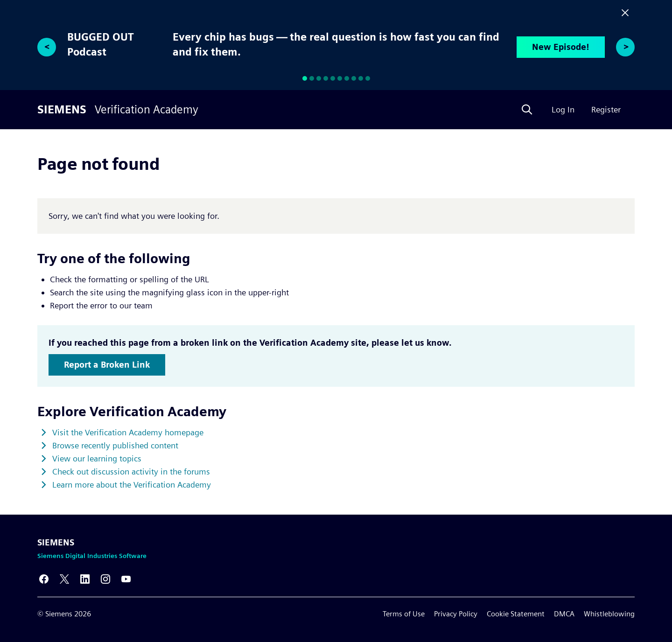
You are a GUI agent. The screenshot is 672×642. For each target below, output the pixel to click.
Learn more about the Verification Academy (132, 485)
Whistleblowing (609, 614)
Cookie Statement (516, 614)
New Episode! (561, 47)
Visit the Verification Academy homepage (128, 432)
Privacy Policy (456, 614)
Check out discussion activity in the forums (131, 471)
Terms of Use (404, 614)
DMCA (564, 614)
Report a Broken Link (107, 365)
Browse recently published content (115, 445)
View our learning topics (97, 458)
